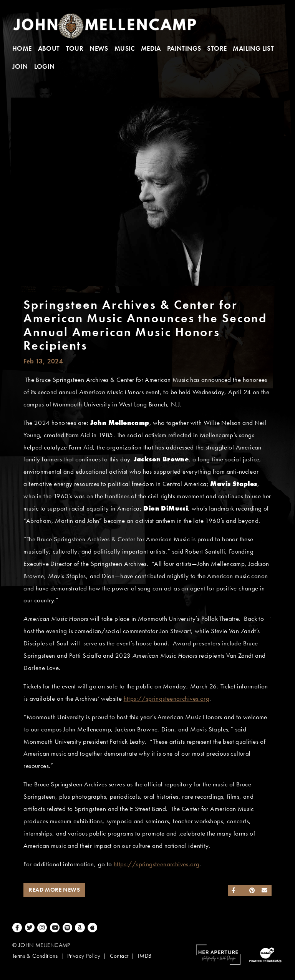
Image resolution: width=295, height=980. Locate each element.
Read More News (54, 890)
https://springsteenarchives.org (167, 699)
